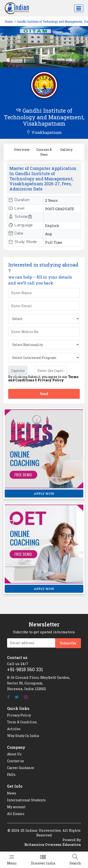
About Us (14, 754)
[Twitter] (17, 697)
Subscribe (68, 643)
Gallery (66, 150)
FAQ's (11, 775)
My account (16, 807)
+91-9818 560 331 (25, 669)
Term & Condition (22, 722)
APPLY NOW (44, 494)
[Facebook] (8, 697)
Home (9, 21)
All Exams (16, 814)
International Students (26, 800)
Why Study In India (23, 736)
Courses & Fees (44, 152)
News (12, 793)
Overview (22, 150)
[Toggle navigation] (79, 8)
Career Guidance (21, 768)
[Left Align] (12, 860)
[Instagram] (26, 697)
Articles (14, 729)
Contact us (15, 761)
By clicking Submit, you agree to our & (43, 378)
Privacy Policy (51, 380)
